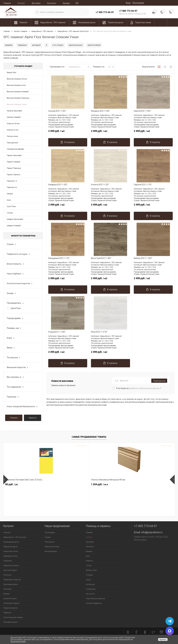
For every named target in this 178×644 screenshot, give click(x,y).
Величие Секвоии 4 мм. (16, 85)
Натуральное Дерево (15, 149)
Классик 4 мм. (13, 130)
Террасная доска (10, 608)
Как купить (90, 594)
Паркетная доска (10, 547)
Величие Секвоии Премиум (18, 98)
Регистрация (138, 3)
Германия (22, 45)
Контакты (52, 3)
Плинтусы (7, 575)
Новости (89, 561)
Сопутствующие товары (13, 617)
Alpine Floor (16, 308)
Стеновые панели (10, 622)
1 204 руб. (57, 484)
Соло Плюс (11, 206)
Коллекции (90, 584)
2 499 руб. (68, 133)
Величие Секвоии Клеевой (18, 92)
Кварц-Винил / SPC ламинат (15, 537)
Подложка (8, 561)
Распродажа (50, 532)
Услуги (89, 565)
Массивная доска (11, 584)
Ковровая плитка (10, 556)
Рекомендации (51, 551)
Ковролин (7, 613)
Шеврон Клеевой (14, 226)
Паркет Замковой (14, 155)
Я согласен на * (139, 388)
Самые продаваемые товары (89, 437)
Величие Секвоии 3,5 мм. (17, 79)
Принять (163, 639)
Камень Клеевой (14, 117)
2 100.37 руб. (101, 484)
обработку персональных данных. (145, 388)
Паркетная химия (11, 551)
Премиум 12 (12, 181)
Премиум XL (12, 187)
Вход (128, 3)
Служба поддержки (94, 603)
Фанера (6, 594)
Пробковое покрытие (12, 580)
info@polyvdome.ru (152, 532)
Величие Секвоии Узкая (17, 104)
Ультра (10, 213)
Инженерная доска (11, 542)
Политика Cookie (18, 641)
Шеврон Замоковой (15, 219)
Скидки (48, 537)
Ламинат (7, 532)
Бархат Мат (12, 72)
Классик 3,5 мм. (13, 123)
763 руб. (141, 484)
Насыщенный (12, 143)
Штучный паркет (10, 570)
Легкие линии (12, 136)
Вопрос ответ (91, 570)
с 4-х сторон (58, 45)
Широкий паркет (10, 598)
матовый (36, 45)
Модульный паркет (11, 565)
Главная (7, 3)
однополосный (76, 45)
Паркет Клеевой (13, 162)
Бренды (66, 3)
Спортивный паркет (11, 603)
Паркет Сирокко (13, 175)
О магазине (91, 589)
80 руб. (12, 484)
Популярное (50, 542)
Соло (9, 200)
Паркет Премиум (14, 168)
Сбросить (33, 418)
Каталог (21, 3)
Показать (14, 418)
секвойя (9, 45)
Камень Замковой (14, 111)
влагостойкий (94, 45)
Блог (88, 556)
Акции (88, 580)
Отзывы (89, 575)
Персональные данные (95, 598)
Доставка (36, 3)
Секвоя (10, 194)
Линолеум (8, 589)
